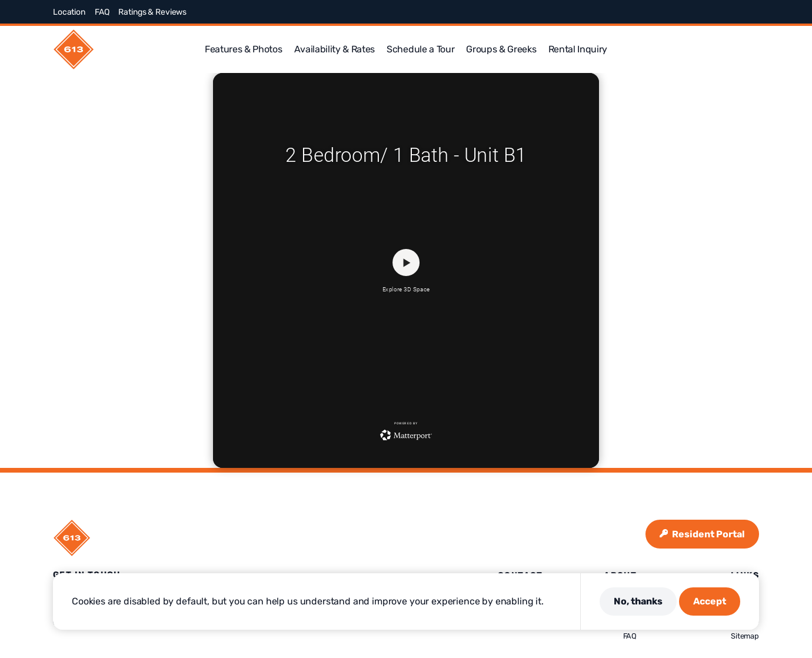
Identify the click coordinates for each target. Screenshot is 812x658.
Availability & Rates (335, 49)
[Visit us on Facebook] (684, 12)
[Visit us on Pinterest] (726, 12)
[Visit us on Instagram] (712, 12)
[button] (754, 49)
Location (69, 12)
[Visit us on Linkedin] (740, 12)
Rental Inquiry (578, 49)
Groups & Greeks (501, 49)
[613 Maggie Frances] (74, 49)
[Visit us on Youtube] (754, 12)
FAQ (102, 12)
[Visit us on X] (698, 12)
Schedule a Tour (420, 49)
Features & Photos (244, 49)
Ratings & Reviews (152, 12)
